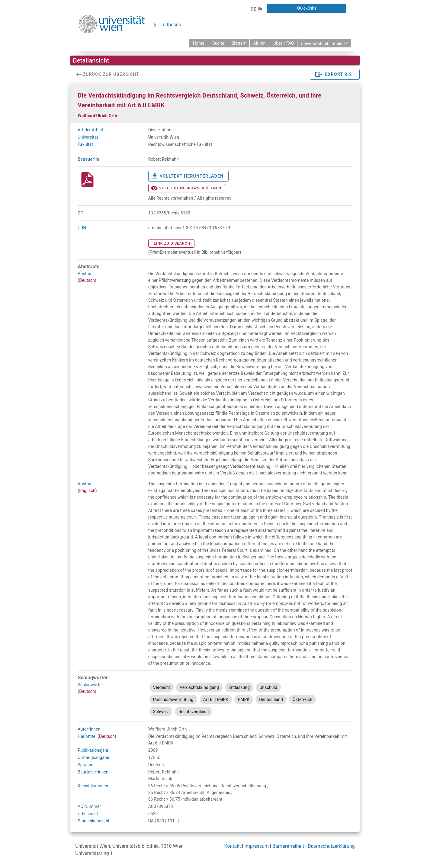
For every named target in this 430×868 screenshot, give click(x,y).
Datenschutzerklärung (331, 846)
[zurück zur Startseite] (198, 43)
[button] (256, 9)
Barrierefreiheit (288, 846)
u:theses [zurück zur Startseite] (172, 25)
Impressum (257, 846)
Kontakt (233, 846)
